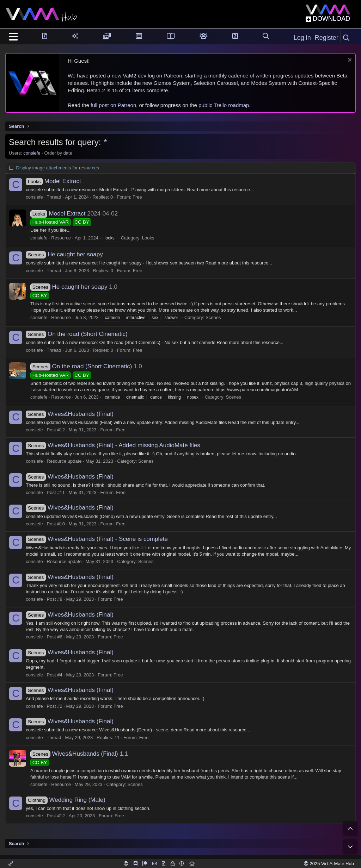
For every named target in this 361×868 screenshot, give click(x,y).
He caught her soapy (68, 254)
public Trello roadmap (224, 105)
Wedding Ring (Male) (69, 800)
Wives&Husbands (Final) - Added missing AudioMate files (117, 445)
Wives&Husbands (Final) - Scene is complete (101, 539)
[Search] (346, 38)
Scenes (213, 317)
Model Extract (57, 181)
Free (141, 197)
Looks (148, 238)
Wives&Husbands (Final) (74, 414)
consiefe (32, 153)
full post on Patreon (113, 105)
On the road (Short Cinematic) (80, 334)
